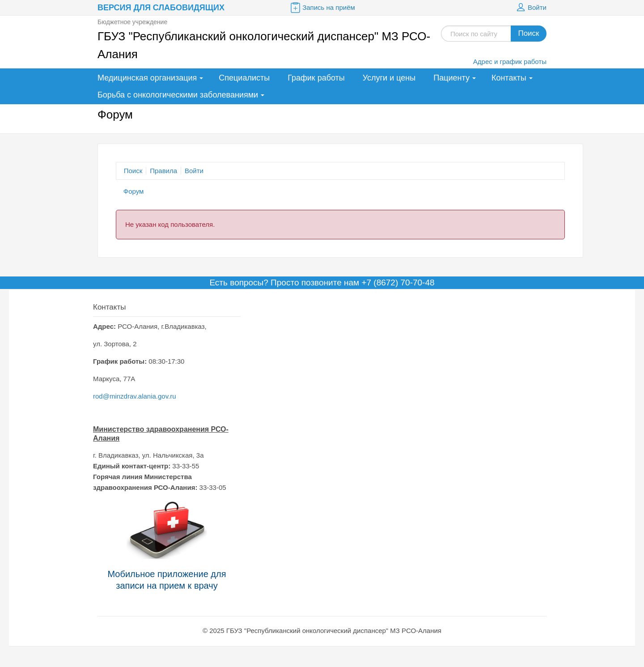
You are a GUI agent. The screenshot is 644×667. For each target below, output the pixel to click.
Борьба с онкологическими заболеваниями (178, 95)
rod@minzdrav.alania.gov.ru (135, 396)
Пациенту (451, 78)
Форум (134, 191)
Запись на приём (322, 8)
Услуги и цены (389, 78)
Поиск (528, 33)
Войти (530, 8)
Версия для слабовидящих (161, 8)
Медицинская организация (147, 78)
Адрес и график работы (510, 62)
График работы (316, 78)
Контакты (509, 78)
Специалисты (244, 78)
